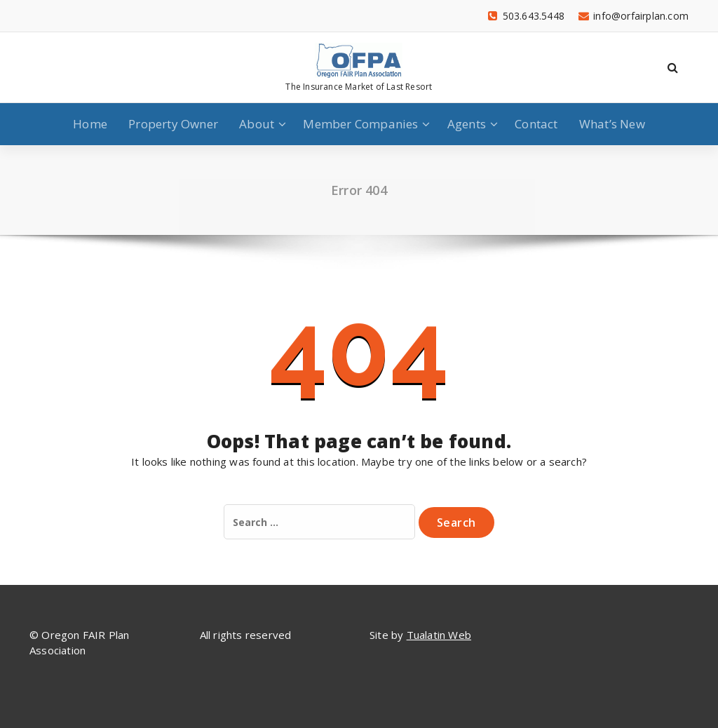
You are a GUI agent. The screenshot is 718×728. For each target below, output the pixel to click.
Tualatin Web (439, 635)
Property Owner (173, 124)
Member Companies (360, 124)
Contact (536, 124)
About (257, 124)
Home (90, 124)
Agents (467, 124)
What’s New (612, 124)
